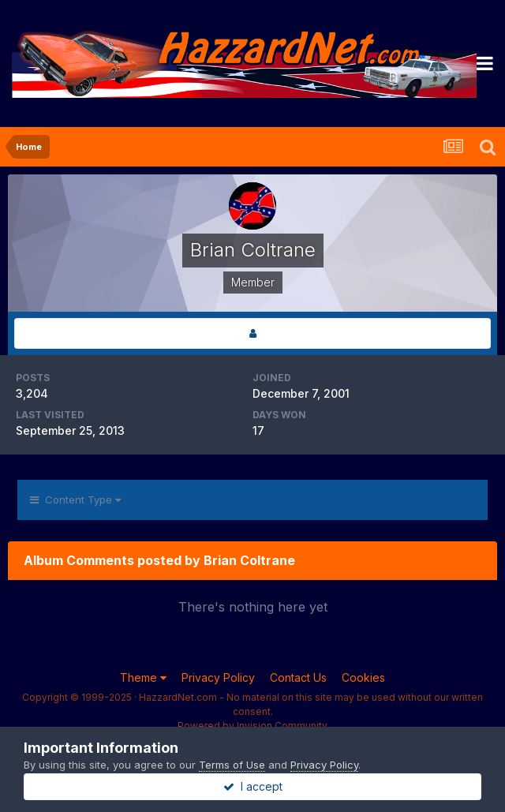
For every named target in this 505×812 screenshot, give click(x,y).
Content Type (75, 500)
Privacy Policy (218, 677)
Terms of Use (232, 765)
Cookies (363, 677)
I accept (253, 786)
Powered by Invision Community (252, 726)
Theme (143, 677)
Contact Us (298, 677)
